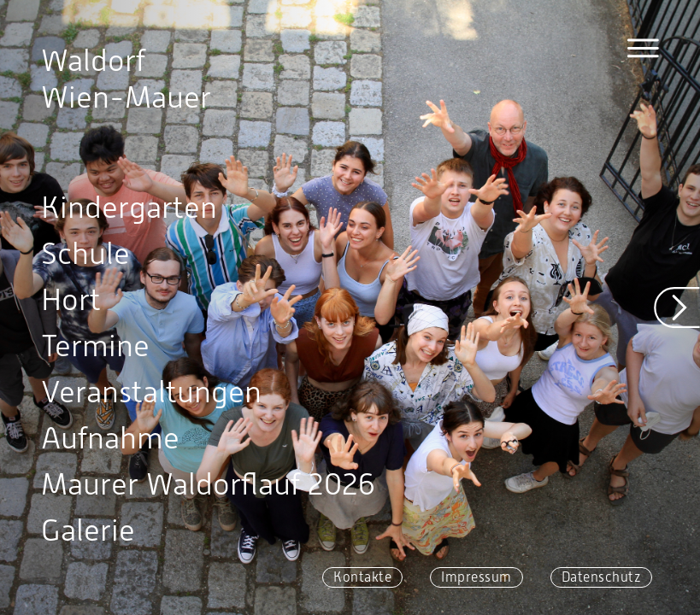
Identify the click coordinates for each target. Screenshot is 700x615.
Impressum (476, 577)
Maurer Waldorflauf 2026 (208, 484)
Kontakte (362, 577)
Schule (85, 254)
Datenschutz (602, 577)
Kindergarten (129, 208)
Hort (71, 300)
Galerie (88, 530)
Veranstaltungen (151, 392)
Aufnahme (110, 438)
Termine (95, 346)
